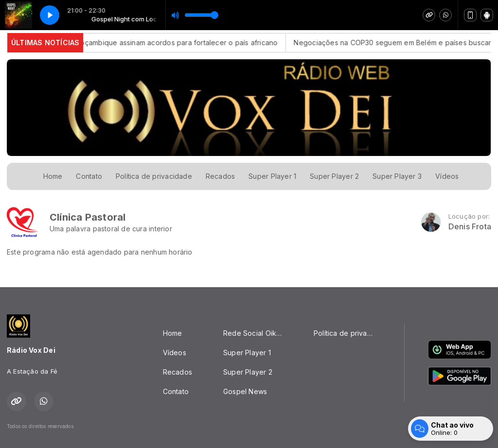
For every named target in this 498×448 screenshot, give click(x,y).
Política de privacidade (154, 176)
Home (53, 176)
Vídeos (447, 176)
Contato (89, 176)
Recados (220, 176)
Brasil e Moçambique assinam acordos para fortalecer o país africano (171, 43)
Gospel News (245, 391)
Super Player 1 (272, 176)
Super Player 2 (334, 176)
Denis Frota (470, 227)
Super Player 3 (397, 176)
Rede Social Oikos (254, 333)
